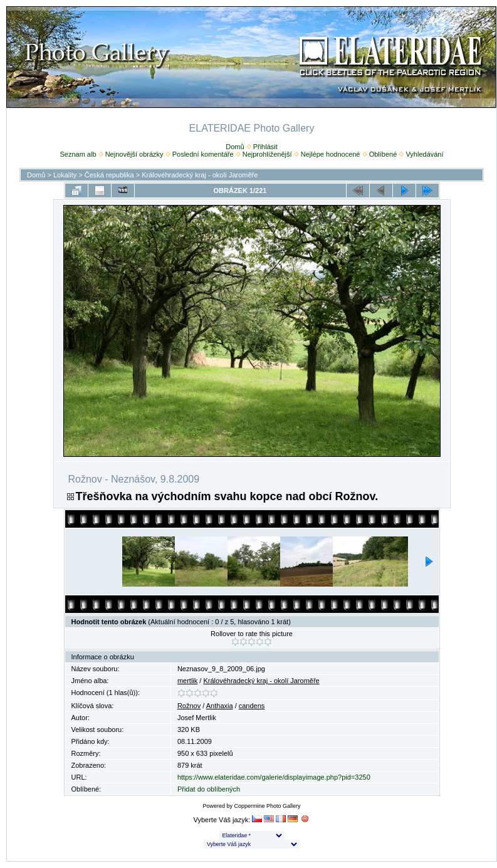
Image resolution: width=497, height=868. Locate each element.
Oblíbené (383, 154)
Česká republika (109, 175)
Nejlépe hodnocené (331, 154)
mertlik (187, 681)
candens (252, 706)
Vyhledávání (424, 154)
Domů (235, 147)
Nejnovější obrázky (134, 154)
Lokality (65, 175)
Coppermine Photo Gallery (267, 806)
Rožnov (189, 706)
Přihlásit (265, 147)
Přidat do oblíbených (209, 789)
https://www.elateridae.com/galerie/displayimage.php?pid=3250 (274, 777)
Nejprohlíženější (267, 154)
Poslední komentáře (203, 154)
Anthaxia (220, 706)
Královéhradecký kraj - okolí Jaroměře (200, 175)
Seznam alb (78, 154)
